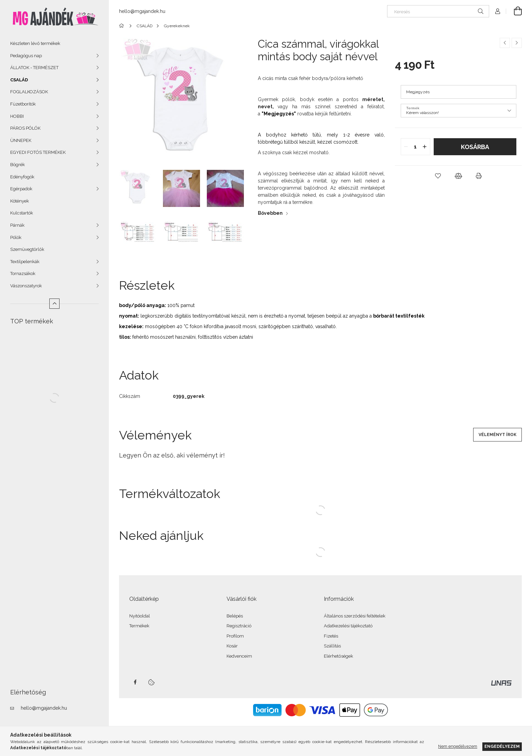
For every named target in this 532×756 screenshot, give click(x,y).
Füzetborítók (23, 104)
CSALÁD (19, 80)
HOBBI (17, 116)
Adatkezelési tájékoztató (348, 626)
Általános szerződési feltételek (355, 616)
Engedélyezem (502, 746)
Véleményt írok (497, 435)
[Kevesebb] (54, 304)
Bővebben (270, 213)
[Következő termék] (517, 43)
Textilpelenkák (25, 262)
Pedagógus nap (26, 56)
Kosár (232, 646)
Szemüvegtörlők (27, 249)
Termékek (139, 626)
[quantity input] (415, 147)
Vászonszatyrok (26, 286)
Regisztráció (239, 626)
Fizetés (331, 636)
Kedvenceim (239, 656)
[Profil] (498, 11)
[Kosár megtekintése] (514, 11)
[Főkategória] (123, 26)
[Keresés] (438, 11)
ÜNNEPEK (21, 140)
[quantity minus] (406, 147)
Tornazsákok (23, 274)
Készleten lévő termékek (35, 43)
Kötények (20, 201)
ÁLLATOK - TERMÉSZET (34, 68)
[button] (438, 176)
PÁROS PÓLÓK (25, 128)
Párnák (17, 225)
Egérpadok (21, 189)
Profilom (235, 636)
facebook (135, 682)
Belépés (235, 616)
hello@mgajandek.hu (44, 708)
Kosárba (475, 147)
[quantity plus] (425, 147)
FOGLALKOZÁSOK (29, 92)
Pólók (16, 237)
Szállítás (332, 646)
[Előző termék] (505, 43)
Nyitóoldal (140, 616)
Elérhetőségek (338, 656)
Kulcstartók (22, 213)
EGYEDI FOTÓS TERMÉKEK (38, 152)
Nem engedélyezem (458, 746)
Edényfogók (22, 177)
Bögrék (18, 165)
